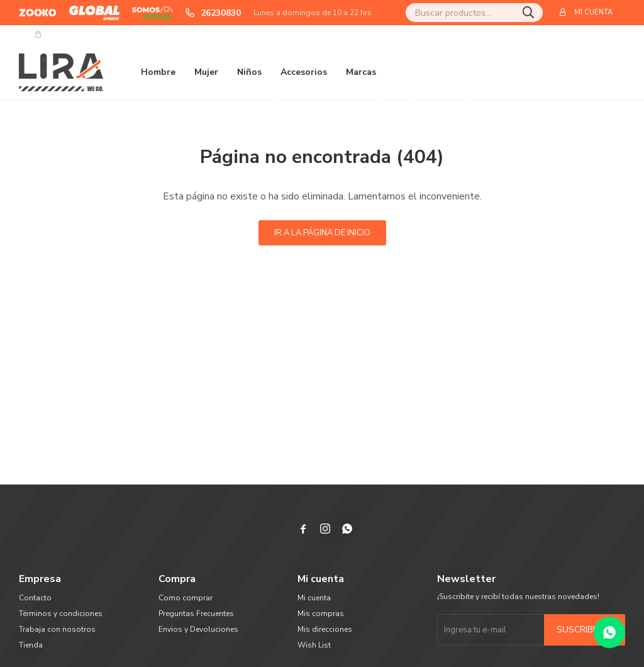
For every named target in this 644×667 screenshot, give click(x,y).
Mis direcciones (325, 629)
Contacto (35, 598)
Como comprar (186, 598)
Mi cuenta (314, 598)
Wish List (314, 645)
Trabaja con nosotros (57, 629)
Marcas (361, 72)
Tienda (31, 645)
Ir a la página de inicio (322, 233)
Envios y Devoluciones (198, 629)
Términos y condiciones (61, 614)
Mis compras (321, 614)
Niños (249, 72)
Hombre (158, 72)
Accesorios (304, 72)
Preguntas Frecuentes (196, 614)
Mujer (206, 72)
